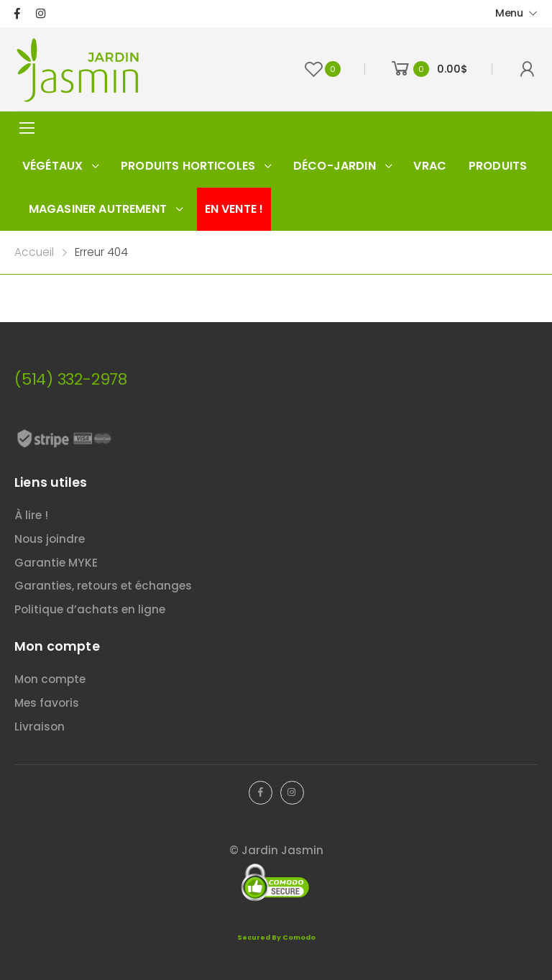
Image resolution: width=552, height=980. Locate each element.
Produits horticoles (188, 166)
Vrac (430, 166)
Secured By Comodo (276, 937)
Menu (509, 13)
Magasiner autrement (98, 209)
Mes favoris (47, 703)
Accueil (34, 252)
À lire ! (31, 515)
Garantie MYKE (56, 563)
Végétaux (52, 166)
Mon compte (50, 679)
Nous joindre (50, 539)
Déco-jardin (335, 166)
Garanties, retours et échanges (103, 586)
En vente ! (234, 209)
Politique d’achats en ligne (90, 609)
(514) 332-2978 (71, 379)
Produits (498, 166)
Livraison (40, 727)
